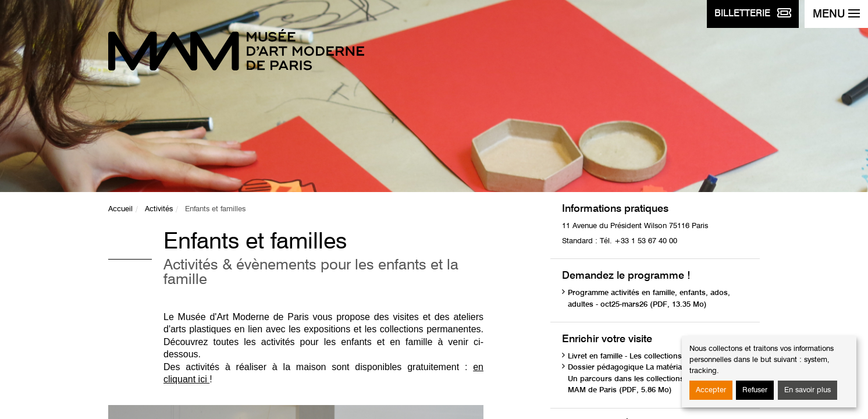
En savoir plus (807, 390)
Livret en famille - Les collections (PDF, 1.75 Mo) (652, 356)
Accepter (711, 390)
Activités (159, 209)
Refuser (755, 390)
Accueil (120, 209)
